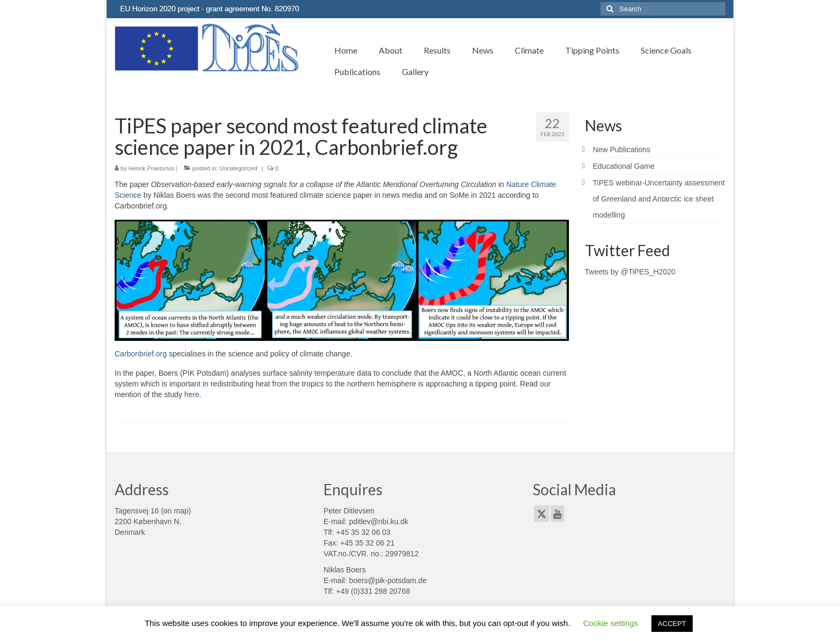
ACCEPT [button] (672, 624)
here (192, 394)
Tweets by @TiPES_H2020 (630, 272)
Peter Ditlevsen (349, 511)
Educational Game (624, 166)
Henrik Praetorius (151, 168)
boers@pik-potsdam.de (388, 580)
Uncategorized (239, 168)
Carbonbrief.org (141, 354)
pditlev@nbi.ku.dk (378, 521)
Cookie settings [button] (611, 623)
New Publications (622, 150)
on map (176, 511)
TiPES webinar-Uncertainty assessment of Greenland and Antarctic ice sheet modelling (659, 199)
